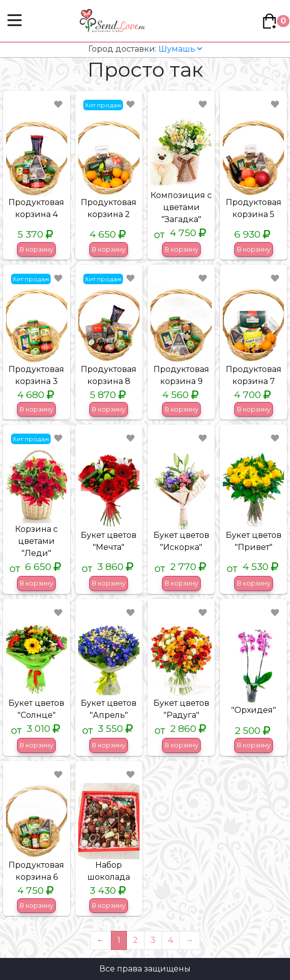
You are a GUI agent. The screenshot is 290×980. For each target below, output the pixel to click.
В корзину (36, 249)
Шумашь (145, 49)
